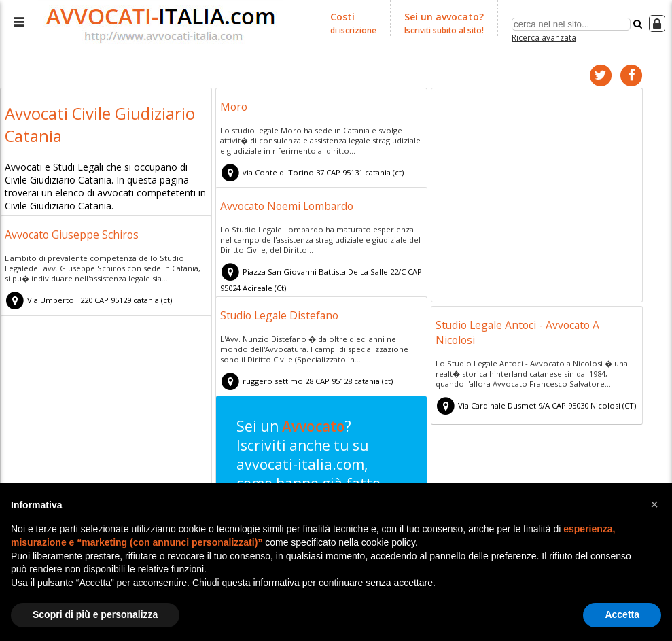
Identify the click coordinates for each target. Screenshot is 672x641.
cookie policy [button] (388, 542)
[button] (654, 504)
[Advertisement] (537, 196)
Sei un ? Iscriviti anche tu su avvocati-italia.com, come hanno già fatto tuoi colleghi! (316, 480)
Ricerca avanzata (544, 36)
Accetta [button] (622, 614)
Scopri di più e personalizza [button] (95, 614)
